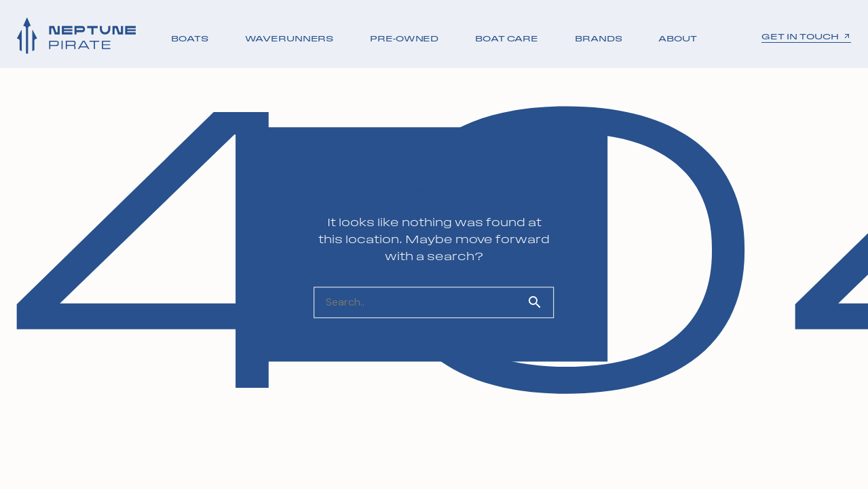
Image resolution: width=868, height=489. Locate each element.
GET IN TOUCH (806, 37)
